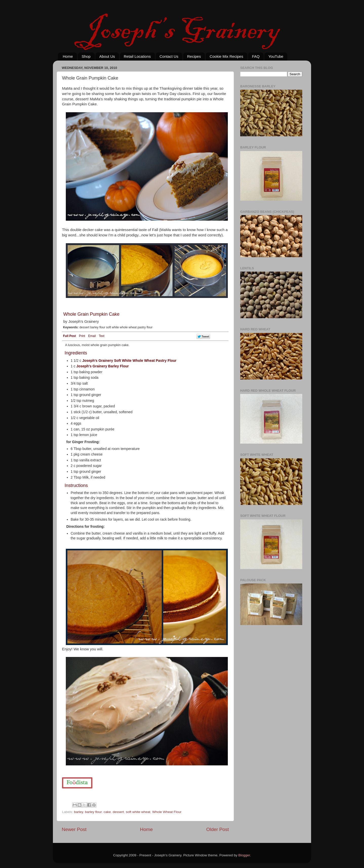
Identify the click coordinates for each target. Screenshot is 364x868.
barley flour (93, 812)
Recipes (194, 56)
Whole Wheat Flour (167, 812)
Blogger (244, 855)
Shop (86, 56)
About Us (107, 56)
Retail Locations (137, 56)
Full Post (69, 336)
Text (102, 336)
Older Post (218, 829)
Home (68, 56)
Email (92, 336)
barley (78, 812)
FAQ (256, 56)
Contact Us (169, 56)
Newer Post (74, 829)
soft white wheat (138, 812)
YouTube (276, 56)
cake (107, 812)
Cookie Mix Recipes (226, 56)
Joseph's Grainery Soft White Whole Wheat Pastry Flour (129, 361)
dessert (118, 812)
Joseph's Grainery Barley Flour (103, 366)
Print (82, 336)
